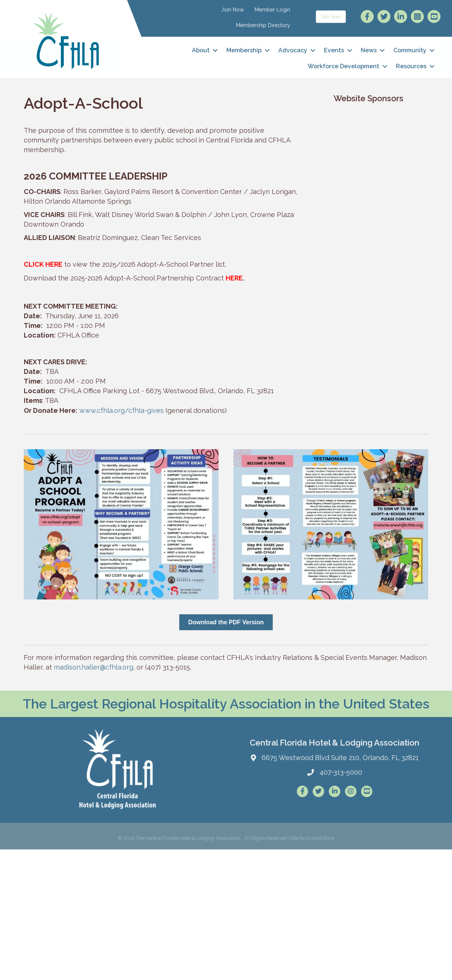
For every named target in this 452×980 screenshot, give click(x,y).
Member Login (272, 10)
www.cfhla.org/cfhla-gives (122, 410)
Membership (244, 50)
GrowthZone (320, 838)
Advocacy (293, 50)
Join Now (232, 10)
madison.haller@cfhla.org (94, 667)
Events (334, 50)
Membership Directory (263, 25)
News (369, 50)
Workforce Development (343, 66)
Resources (411, 66)
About (201, 50)
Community (410, 50)
